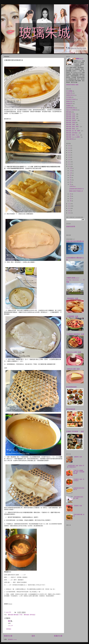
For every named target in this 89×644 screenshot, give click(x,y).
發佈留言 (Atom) (12, 640)
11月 (71, 171)
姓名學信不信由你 (71, 99)
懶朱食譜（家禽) (71, 122)
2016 (69, 164)
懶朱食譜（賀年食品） (30, 615)
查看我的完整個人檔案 (72, 85)
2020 (69, 155)
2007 (69, 211)
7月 (70, 180)
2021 (69, 153)
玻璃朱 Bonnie (80, 59)
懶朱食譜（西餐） (71, 118)
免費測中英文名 (70, 95)
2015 (69, 166)
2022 (69, 150)
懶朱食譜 (11, 615)
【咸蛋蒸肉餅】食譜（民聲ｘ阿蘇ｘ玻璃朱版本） (76, 466)
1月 (70, 201)
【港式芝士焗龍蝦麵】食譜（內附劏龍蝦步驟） (79, 472)
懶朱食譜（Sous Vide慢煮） (73, 137)
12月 (71, 168)
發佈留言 (9, 629)
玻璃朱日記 (69, 102)
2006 (69, 213)
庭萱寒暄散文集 (70, 108)
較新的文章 (8, 636)
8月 (70, 178)
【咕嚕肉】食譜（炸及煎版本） (79, 480)
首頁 (33, 636)
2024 (69, 148)
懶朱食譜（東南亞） (72, 120)
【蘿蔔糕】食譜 (78, 457)
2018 (69, 159)
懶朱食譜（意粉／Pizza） (73, 135)
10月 (71, 173)
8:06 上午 (10, 626)
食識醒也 (69, 106)
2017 (69, 162)
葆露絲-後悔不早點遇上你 (76, 191)
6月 (70, 182)
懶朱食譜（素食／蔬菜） (73, 127)
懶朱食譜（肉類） (71, 116)
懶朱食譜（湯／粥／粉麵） (74, 131)
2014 (69, 204)
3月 (70, 196)
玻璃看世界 (69, 104)
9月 (70, 175)
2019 (69, 157)
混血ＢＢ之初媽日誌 (72, 110)
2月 (70, 199)
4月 (70, 194)
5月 (70, 184)
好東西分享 (69, 93)
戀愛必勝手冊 (70, 139)
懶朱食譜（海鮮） (71, 124)
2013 (69, 206)
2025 (69, 146)
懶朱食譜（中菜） (18, 615)
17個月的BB (72, 186)
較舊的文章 (58, 636)
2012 (69, 208)
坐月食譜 (69, 97)
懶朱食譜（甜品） (71, 129)
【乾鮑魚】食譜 (78, 506)
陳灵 (9, 621)
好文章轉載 (69, 91)
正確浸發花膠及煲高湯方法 (76, 189)
